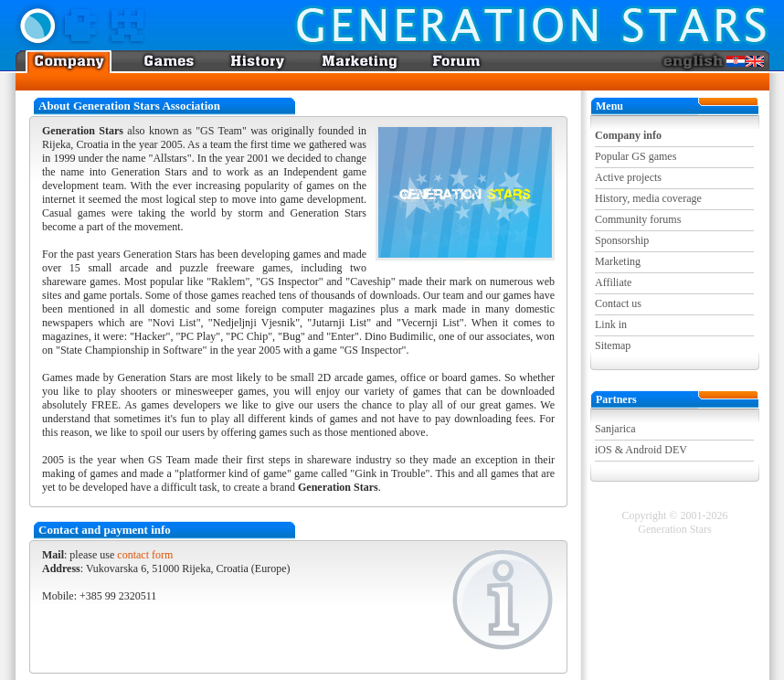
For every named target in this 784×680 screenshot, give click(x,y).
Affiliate (613, 282)
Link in (611, 324)
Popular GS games (636, 156)
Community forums (638, 219)
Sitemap (613, 345)
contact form (145, 555)
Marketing (618, 261)
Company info (628, 135)
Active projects (628, 177)
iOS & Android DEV (641, 450)
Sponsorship (622, 240)
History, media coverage (648, 198)
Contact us (618, 303)
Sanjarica (615, 429)
